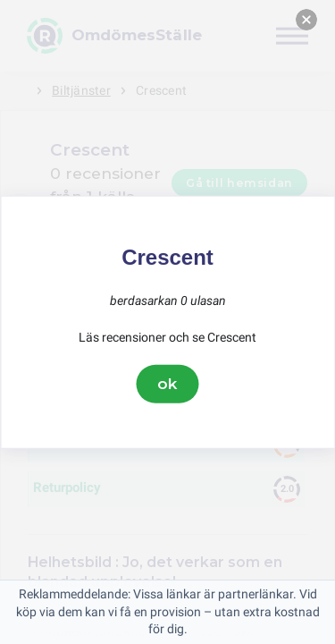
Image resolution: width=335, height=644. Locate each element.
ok (168, 384)
